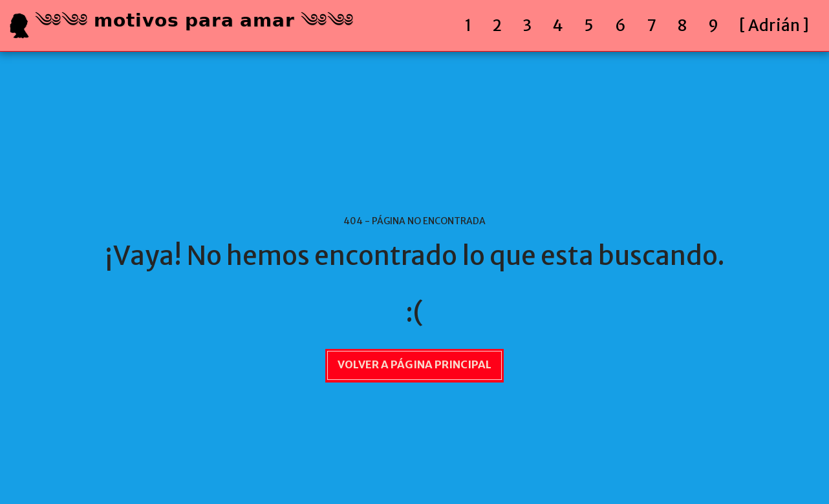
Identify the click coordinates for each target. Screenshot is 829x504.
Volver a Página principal (414, 365)
